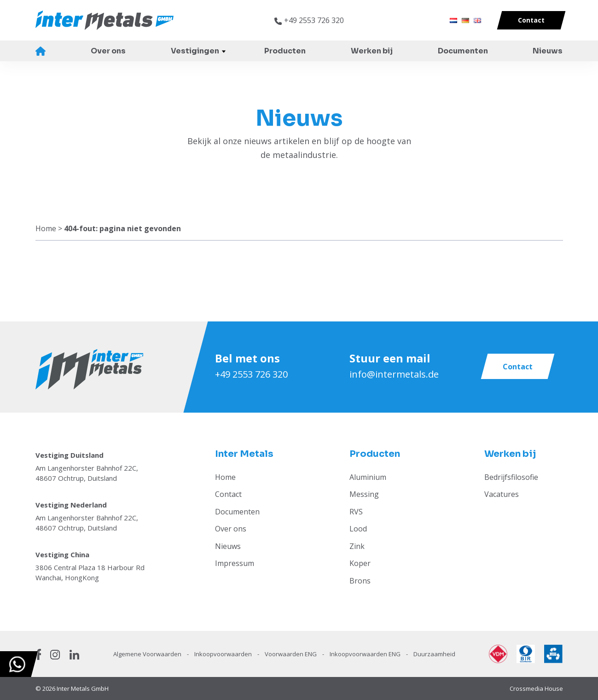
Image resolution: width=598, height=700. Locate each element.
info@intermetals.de (394, 374)
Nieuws (548, 51)
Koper (360, 563)
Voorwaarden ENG (291, 654)
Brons (360, 581)
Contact (228, 494)
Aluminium (368, 477)
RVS (356, 512)
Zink (357, 546)
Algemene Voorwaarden (148, 654)
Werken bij (372, 51)
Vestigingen (195, 51)
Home (41, 51)
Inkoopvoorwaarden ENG (366, 654)
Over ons (108, 51)
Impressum (235, 563)
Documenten (463, 51)
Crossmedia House (536, 688)
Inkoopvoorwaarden (224, 654)
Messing (364, 494)
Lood (358, 529)
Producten (285, 51)
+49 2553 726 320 (251, 374)
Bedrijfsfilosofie (511, 477)
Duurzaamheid (434, 654)
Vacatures (502, 494)
